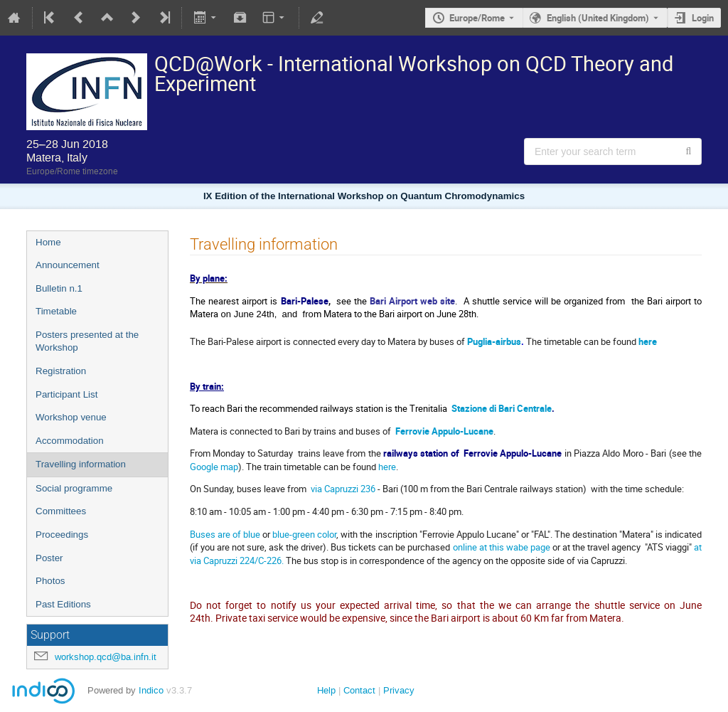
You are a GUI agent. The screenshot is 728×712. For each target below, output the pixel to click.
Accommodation (70, 441)
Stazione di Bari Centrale (502, 408)
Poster (49, 558)
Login (703, 18)
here (648, 341)
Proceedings (62, 535)
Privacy (399, 690)
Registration (61, 371)
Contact (359, 690)
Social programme (74, 488)
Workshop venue (71, 417)
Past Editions (63, 604)
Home (48, 242)
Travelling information (81, 464)
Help (326, 690)
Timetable (56, 311)
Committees (61, 511)
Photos (50, 581)
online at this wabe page (503, 547)
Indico (151, 690)
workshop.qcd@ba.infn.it (106, 657)
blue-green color (304, 534)
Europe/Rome (477, 18)
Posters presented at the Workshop (87, 341)
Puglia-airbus (494, 341)
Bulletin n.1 (59, 288)
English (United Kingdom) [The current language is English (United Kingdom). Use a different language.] (598, 18)
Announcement (68, 265)
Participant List (66, 394)
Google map (214, 467)
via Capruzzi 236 (343, 489)
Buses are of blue (225, 534)
